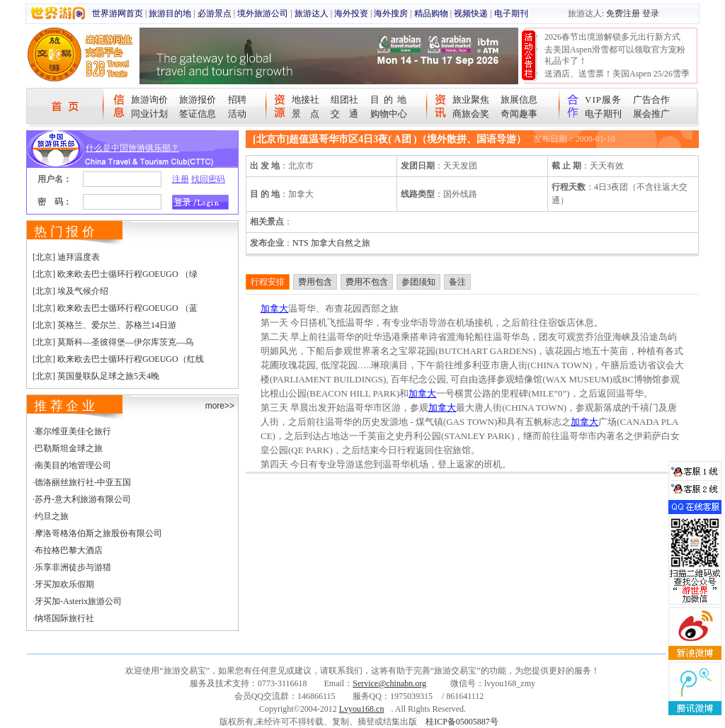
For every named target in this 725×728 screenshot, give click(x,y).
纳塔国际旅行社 (64, 618)
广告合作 (651, 99)
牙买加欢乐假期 (64, 584)
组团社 (344, 99)
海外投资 (351, 13)
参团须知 (418, 282)
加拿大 (274, 308)
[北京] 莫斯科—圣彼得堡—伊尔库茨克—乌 (113, 342)
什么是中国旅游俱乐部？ (132, 148)
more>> (220, 406)
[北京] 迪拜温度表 (66, 257)
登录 (651, 13)
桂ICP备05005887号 (462, 722)
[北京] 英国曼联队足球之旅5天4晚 (96, 376)
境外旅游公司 (263, 13)
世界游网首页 (118, 13)
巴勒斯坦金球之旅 (69, 448)
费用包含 (315, 282)
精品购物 (431, 13)
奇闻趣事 (519, 114)
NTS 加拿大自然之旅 (331, 243)
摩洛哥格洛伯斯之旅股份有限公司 (98, 533)
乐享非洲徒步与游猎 (73, 567)
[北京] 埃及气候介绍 (70, 291)
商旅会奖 (471, 114)
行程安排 (268, 282)
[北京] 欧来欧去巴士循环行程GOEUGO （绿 (115, 274)
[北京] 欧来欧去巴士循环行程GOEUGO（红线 (118, 359)
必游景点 (215, 13)
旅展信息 (519, 99)
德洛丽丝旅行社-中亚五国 (83, 482)
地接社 (306, 99)
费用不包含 (367, 282)
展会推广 (651, 114)
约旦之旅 (52, 516)
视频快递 (471, 13)
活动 (237, 114)
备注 (457, 282)
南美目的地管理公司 (73, 465)
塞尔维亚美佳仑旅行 (73, 431)
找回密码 (208, 179)
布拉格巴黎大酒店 (69, 550)
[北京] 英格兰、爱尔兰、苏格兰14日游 (104, 325)
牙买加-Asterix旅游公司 (78, 601)
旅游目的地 (170, 13)
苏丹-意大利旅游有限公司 (83, 499)
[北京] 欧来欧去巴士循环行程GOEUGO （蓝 (115, 308)
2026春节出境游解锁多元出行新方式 (612, 37)
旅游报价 (198, 99)
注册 (181, 179)
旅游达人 (312, 13)
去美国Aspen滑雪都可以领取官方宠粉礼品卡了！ (615, 55)
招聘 (237, 99)
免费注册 (623, 13)
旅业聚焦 (471, 99)
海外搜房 (391, 13)
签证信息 (198, 114)
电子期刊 (511, 13)
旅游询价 (149, 99)
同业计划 (149, 114)
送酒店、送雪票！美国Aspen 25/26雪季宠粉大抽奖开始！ (617, 79)
